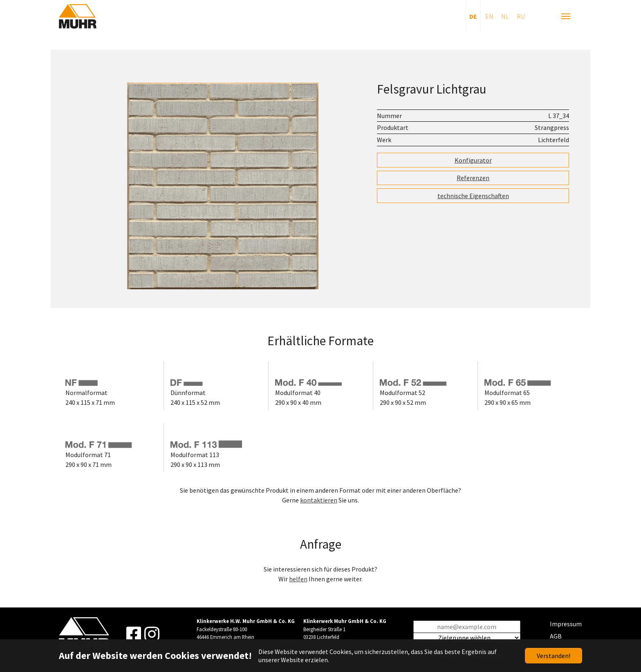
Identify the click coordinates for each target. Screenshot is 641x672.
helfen (298, 579)
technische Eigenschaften (473, 196)
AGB (556, 636)
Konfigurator (473, 160)
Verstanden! (554, 656)
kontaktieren (319, 500)
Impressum (566, 624)
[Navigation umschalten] (566, 16)
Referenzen (473, 178)
